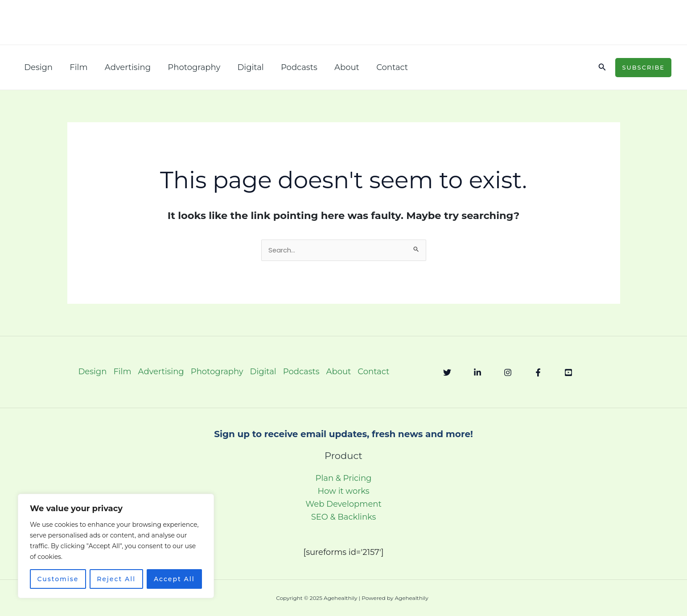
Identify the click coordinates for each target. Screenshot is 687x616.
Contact (385, 67)
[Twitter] (447, 373)
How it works (343, 492)
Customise (58, 579)
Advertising (125, 67)
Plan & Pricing (344, 479)
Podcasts (293, 67)
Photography (190, 67)
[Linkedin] (477, 373)
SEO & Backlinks (344, 517)
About (340, 67)
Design (38, 67)
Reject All (116, 579)
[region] (116, 546)
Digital (246, 67)
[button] (602, 67)
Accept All (174, 579)
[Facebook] (538, 373)
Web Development (343, 504)
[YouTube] (568, 373)
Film (77, 67)
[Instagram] (508, 373)
